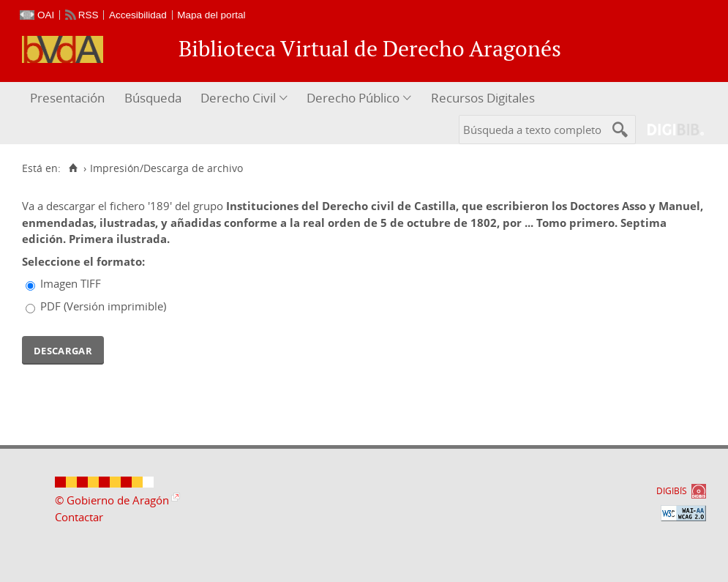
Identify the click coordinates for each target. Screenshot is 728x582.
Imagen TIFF (71, 283)
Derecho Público (353, 98)
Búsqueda (153, 98)
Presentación (67, 98)
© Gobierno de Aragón (112, 500)
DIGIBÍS (672, 491)
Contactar (79, 517)
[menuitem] (69, 98)
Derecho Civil (238, 98)
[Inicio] (73, 168)
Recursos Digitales (483, 98)
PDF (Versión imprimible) (103, 306)
